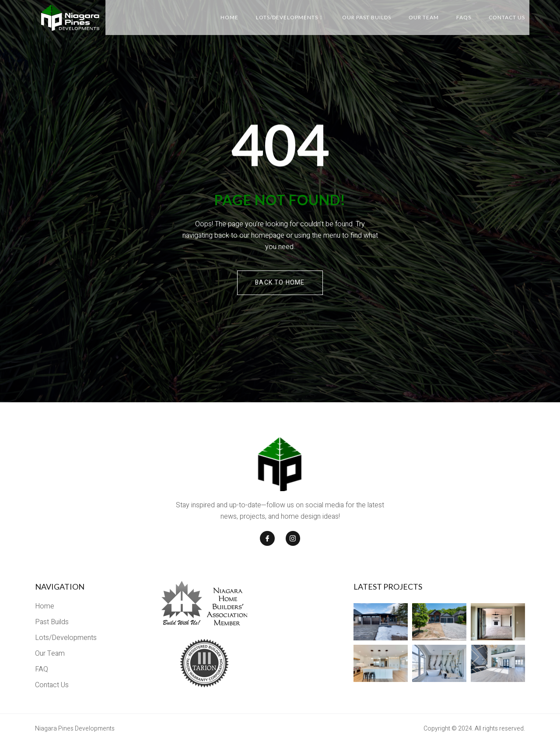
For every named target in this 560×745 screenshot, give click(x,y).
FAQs (464, 17)
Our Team (424, 17)
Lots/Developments (289, 17)
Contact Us (507, 17)
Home (229, 17)
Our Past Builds (367, 17)
